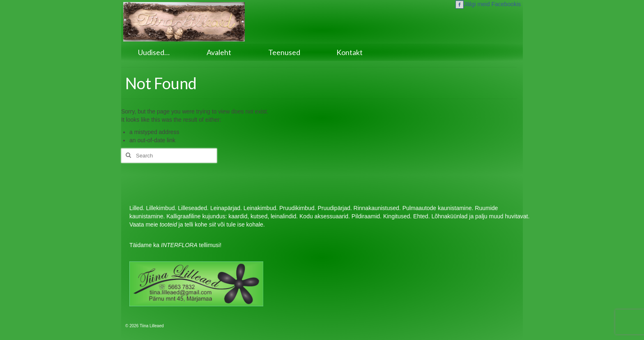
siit (213, 224)
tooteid (168, 224)
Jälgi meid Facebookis (488, 4)
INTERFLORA (179, 245)
